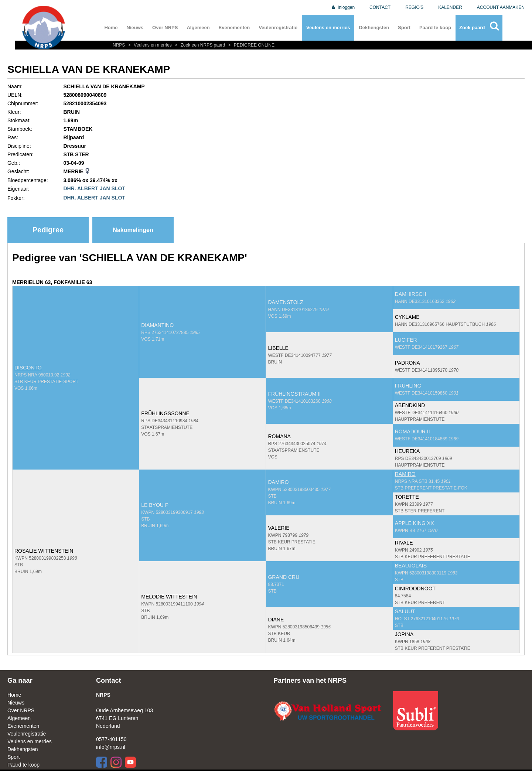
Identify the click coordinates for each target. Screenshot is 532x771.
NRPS (120, 45)
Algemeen (198, 28)
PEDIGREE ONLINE (250, 45)
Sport (404, 28)
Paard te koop (435, 28)
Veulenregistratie (278, 28)
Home (111, 28)
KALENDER (450, 7)
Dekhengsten (374, 28)
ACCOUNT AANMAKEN (501, 7)
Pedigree (48, 230)
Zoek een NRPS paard (199, 45)
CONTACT (380, 7)
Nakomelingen (133, 230)
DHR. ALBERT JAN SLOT (94, 188)
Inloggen (343, 7)
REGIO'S (414, 7)
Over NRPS (165, 28)
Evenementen (234, 28)
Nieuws (135, 28)
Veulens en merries (328, 28)
